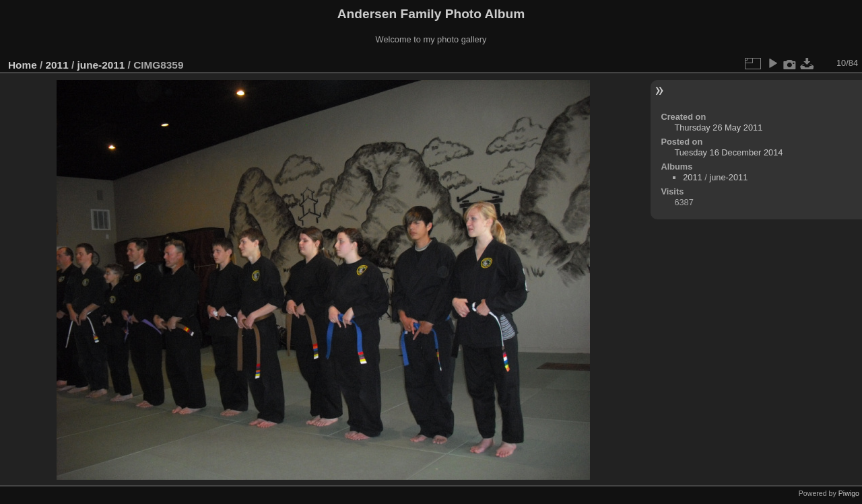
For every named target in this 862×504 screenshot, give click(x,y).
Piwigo (849, 493)
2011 (57, 65)
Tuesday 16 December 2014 (728, 152)
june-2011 (101, 65)
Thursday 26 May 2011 (718, 128)
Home (23, 65)
